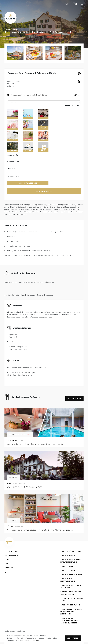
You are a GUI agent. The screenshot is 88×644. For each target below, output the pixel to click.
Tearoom (19, 528)
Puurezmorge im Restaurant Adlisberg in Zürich (27, 97)
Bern (9, 485)
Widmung (11, 170)
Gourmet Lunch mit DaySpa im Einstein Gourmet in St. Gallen (37, 446)
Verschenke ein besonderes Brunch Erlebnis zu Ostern (69, 623)
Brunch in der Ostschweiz (71, 577)
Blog (7, 562)
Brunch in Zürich (67, 572)
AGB (6, 566)
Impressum (9, 570)
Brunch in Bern (66, 568)
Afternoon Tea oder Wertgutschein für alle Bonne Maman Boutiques (40, 532)
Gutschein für (13, 157)
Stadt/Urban (19, 485)
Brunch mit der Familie (70, 607)
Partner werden (12, 557)
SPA (22, 442)
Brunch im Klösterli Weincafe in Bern (24, 489)
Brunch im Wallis (67, 557)
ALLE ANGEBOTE (74, 401)
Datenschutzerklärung (32, 640)
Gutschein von (13, 164)
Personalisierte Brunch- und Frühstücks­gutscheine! (71, 614)
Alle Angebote (11, 553)
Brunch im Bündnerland (70, 553)
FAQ (6, 574)
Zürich (10, 528)
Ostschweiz (12, 442)
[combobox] (44, 104)
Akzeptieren (73, 638)
